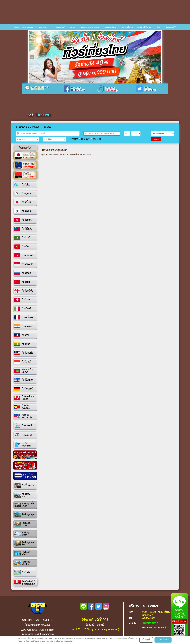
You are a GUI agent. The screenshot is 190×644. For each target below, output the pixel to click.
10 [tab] (67, 33)
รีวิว (159, 27)
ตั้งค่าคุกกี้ (146, 640)
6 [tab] (51, 33)
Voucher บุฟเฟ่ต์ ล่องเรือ (90, 27)
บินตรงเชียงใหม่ (128, 27)
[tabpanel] (95, 57)
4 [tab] (43, 33)
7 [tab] (55, 33)
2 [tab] (35, 33)
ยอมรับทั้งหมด (163, 640)
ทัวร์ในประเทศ (44, 27)
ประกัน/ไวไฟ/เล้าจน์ (144, 27)
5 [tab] (47, 33)
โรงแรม (72, 27)
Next (158, 57)
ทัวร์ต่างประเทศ (28, 27)
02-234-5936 (149, 618)
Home (16, 27)
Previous (32, 57)
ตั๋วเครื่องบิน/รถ (111, 27)
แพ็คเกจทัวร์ (59, 27)
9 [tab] (63, 33)
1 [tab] (32, 33)
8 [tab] (59, 33)
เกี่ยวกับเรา (170, 27)
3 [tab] (39, 33)
